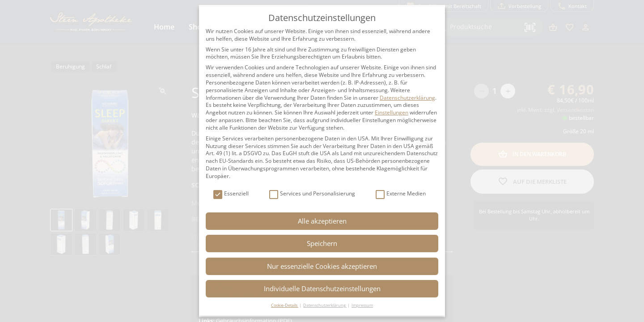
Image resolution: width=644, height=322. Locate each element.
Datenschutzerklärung (407, 98)
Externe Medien (401, 194)
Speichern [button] (322, 243)
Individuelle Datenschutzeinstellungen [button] (322, 288)
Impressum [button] (362, 305)
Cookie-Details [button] (285, 305)
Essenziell (231, 194)
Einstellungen (392, 112)
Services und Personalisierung (312, 194)
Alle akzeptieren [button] (322, 221)
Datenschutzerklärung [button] (325, 305)
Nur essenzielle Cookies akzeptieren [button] (322, 266)
